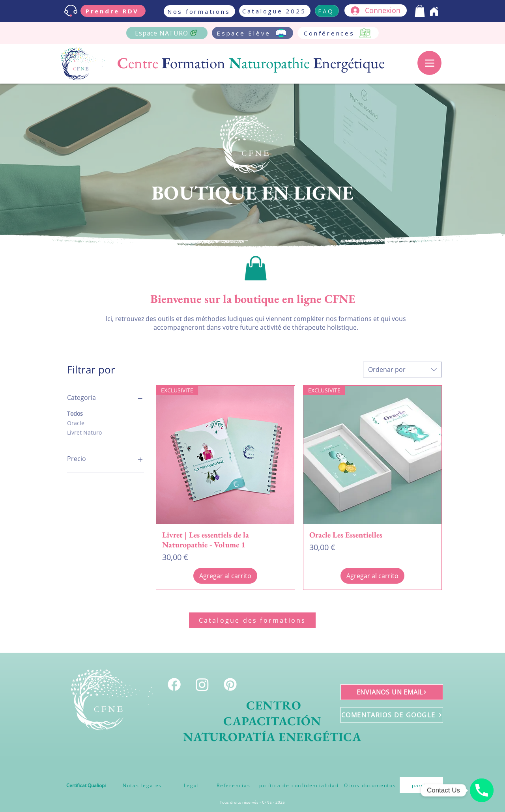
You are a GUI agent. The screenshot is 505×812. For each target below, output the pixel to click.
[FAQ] (327, 11)
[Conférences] (338, 33)
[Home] (434, 11)
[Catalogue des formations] (252, 620)
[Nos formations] (199, 11)
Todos (75, 413)
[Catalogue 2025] (275, 11)
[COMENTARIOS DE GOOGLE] (392, 715)
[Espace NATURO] (167, 33)
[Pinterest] (230, 684)
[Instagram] (202, 684)
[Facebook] (174, 684)
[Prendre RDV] (113, 11)
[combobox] (402, 370)
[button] (420, 11)
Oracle (76, 423)
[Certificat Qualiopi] (86, 785)
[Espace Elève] (252, 33)
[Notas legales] (142, 785)
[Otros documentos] (370, 785)
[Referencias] (234, 785)
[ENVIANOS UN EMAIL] (392, 692)
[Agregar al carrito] (225, 576)
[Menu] (429, 63)
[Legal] (191, 785)
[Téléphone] (482, 790)
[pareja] (421, 785)
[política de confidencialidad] (299, 785)
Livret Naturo (84, 432)
